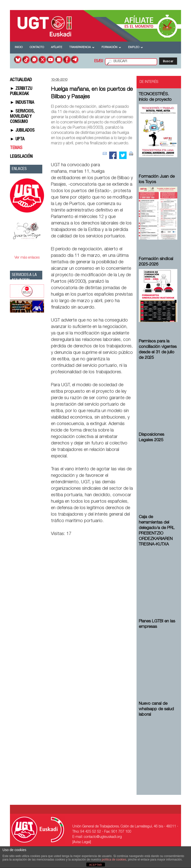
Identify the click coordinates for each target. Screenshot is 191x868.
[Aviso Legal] (82, 842)
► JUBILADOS (22, 131)
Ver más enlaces (27, 258)
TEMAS (16, 148)
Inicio (19, 47)
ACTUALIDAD (21, 80)
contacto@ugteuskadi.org (103, 837)
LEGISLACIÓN (21, 157)
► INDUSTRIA (22, 103)
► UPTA (17, 139)
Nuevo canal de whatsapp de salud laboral (156, 709)
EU (101, 61)
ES (96, 61)
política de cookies (114, 860)
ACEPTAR (95, 865)
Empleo (136, 47)
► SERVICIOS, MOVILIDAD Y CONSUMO (22, 117)
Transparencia (82, 47)
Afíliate (57, 47)
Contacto (37, 47)
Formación (111, 47)
